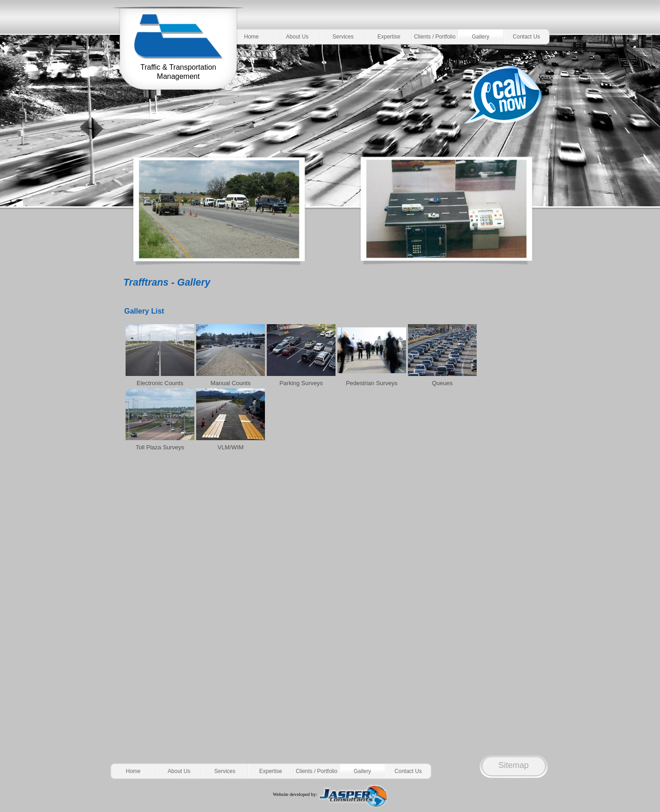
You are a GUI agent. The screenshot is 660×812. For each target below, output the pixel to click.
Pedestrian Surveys (372, 383)
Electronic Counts (160, 383)
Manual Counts (230, 383)
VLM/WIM (230, 447)
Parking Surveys (301, 383)
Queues (442, 383)
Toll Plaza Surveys (160, 447)
